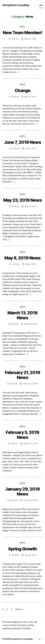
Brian (17, 39)
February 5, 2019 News (22, 435)
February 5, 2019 (30, 443)
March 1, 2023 (30, 39)
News (22, 26)
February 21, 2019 (30, 384)
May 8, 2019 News (22, 258)
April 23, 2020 (30, 97)
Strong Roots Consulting (16, 5)
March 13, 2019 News (22, 315)
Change (22, 90)
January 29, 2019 (30, 500)
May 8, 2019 (30, 264)
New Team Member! (22, 33)
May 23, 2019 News (23, 200)
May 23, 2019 (30, 206)
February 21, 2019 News (22, 375)
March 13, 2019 (30, 324)
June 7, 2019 (30, 148)
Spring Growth (22, 549)
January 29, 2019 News (22, 491)
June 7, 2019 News (23, 142)
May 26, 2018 (30, 555)
